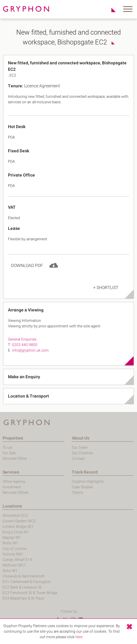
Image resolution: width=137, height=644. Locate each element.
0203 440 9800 (25, 352)
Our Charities (59, 453)
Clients (54, 493)
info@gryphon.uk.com (30, 357)
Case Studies (59, 487)
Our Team (56, 448)
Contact (55, 459)
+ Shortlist (106, 295)
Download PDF (27, 273)
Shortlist (110, 10)
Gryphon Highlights (64, 482)
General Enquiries (22, 346)
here (79, 637)
